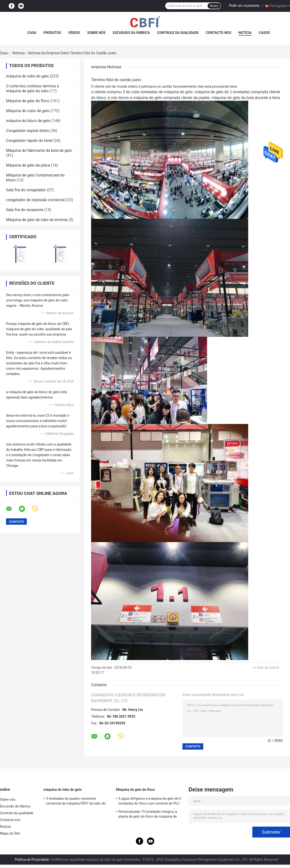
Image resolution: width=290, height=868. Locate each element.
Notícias (19, 53)
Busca (214, 6)
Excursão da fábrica (131, 33)
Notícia (245, 33)
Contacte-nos (219, 33)
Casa (32, 33)
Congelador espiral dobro (28, 131)
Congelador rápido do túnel (29, 141)
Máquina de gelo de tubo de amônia (37, 220)
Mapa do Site (10, 833)
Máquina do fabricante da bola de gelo (39, 150)
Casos (264, 33)
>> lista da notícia (266, 668)
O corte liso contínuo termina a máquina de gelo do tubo (33, 88)
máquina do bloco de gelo (28, 121)
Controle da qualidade (178, 33)
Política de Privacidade (32, 860)
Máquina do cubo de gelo (28, 111)
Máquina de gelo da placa (28, 165)
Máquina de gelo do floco (28, 101)
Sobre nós (96, 33)
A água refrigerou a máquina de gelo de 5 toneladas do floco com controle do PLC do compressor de (150, 802)
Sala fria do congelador (26, 190)
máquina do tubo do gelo (27, 76)
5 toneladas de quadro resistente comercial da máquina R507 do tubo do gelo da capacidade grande (76, 802)
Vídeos (74, 33)
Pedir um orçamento (244, 6)
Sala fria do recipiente (25, 210)
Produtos (52, 33)
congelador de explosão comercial (36, 200)
